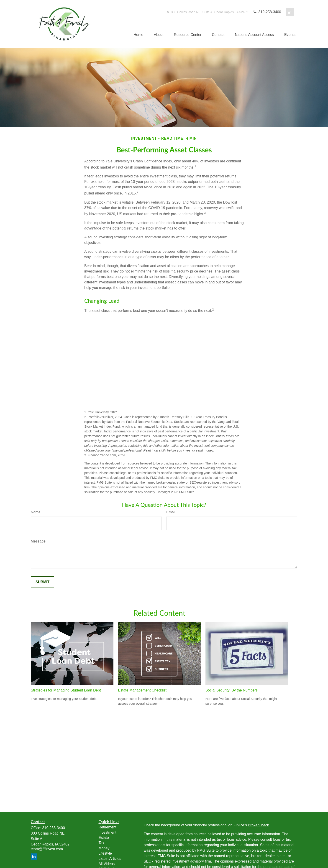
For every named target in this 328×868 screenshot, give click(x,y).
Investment (108, 832)
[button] (139, 35)
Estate (104, 838)
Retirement (108, 827)
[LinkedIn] (290, 12)
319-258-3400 (267, 12)
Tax (101, 843)
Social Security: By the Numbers (232, 690)
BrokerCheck (258, 825)
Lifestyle (105, 853)
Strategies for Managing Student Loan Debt (66, 690)
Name (36, 512)
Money (104, 848)
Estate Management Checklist (142, 690)
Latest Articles (110, 859)
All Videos (107, 864)
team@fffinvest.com (47, 849)
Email (171, 512)
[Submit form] (42, 582)
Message (38, 541)
